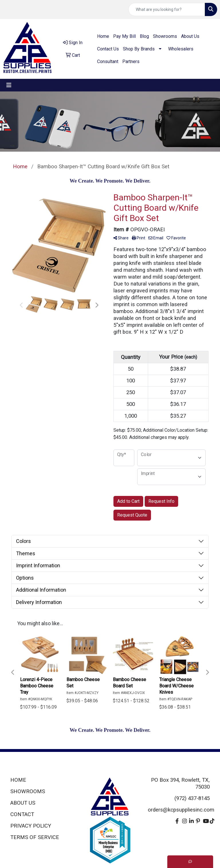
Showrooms (165, 36)
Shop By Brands (139, 49)
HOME (18, 780)
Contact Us (108, 49)
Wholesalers (181, 49)
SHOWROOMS (28, 791)
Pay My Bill (124, 36)
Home (103, 36)
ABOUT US (23, 803)
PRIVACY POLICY (31, 826)
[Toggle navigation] (9, 85)
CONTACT (22, 814)
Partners (131, 61)
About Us (190, 36)
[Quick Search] (167, 9)
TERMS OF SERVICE (35, 837)
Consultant (108, 61)
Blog (144, 36)
